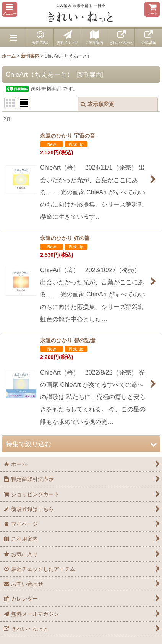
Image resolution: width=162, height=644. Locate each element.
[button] (10, 9)
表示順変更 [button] (97, 104)
